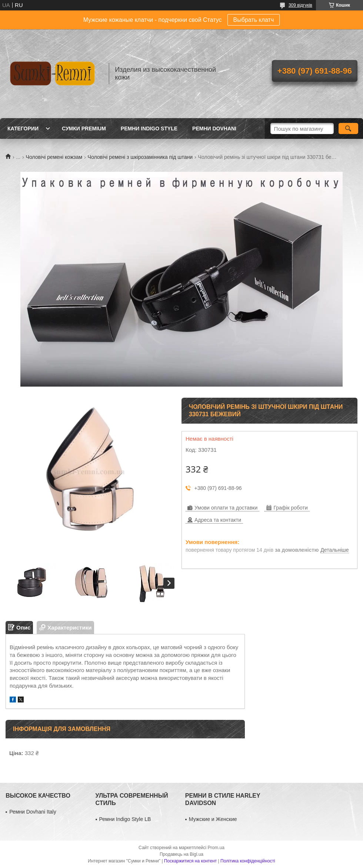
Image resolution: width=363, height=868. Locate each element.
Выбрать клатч (254, 20)
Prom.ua (216, 848)
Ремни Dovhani (214, 128)
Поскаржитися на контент (190, 861)
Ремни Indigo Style (149, 128)
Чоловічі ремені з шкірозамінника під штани (140, 157)
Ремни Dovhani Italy (33, 812)
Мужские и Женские (213, 819)
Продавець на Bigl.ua (181, 854)
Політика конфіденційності (248, 861)
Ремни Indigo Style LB (125, 819)
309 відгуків (300, 5)
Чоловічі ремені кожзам (54, 157)
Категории (23, 128)
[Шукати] (348, 128)
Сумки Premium (84, 128)
